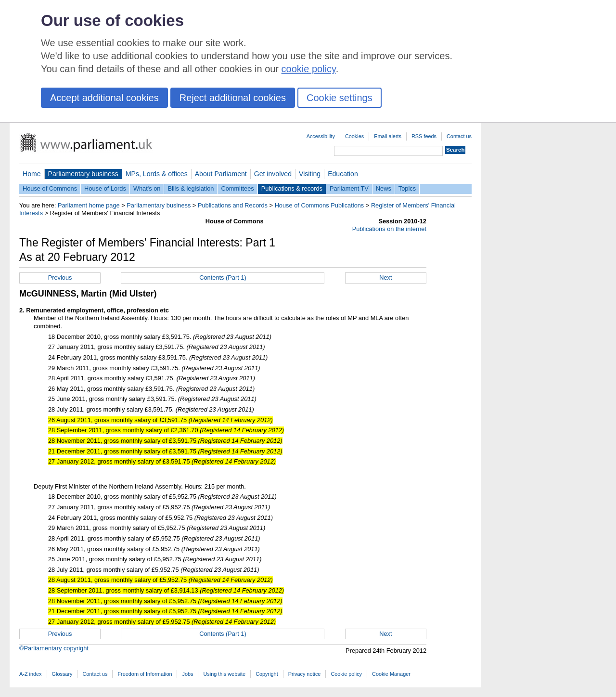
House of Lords (105, 188)
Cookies (354, 136)
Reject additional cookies (233, 98)
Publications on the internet (389, 229)
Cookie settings (340, 98)
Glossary (62, 674)
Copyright (267, 674)
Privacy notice (305, 674)
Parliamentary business (83, 174)
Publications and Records (233, 205)
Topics (407, 188)
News (384, 188)
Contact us (459, 136)
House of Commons (50, 188)
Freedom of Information (145, 674)
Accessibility (321, 136)
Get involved (273, 174)
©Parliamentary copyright (54, 648)
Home (32, 174)
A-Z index (31, 674)
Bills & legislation (191, 188)
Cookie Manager (391, 674)
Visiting (310, 174)
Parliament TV (349, 188)
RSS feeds (424, 136)
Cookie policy (346, 674)
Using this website (224, 674)
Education (343, 174)
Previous (60, 278)
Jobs (187, 674)
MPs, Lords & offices (157, 174)
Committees (237, 188)
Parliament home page (89, 205)
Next (385, 278)
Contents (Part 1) (223, 278)
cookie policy (309, 69)
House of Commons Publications (320, 205)
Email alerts (388, 136)
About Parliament (221, 174)
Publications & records (292, 188)
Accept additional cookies (104, 98)
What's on (147, 188)
